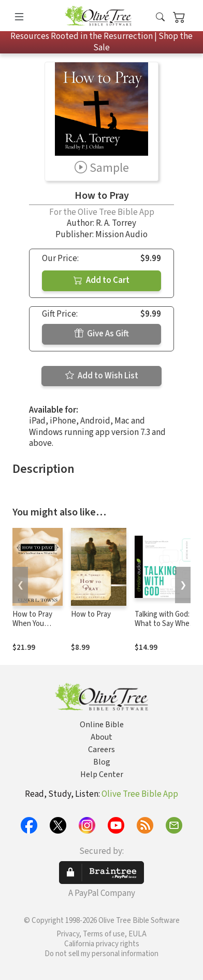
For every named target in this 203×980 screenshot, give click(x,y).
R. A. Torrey (116, 223)
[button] (160, 17)
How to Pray (91, 614)
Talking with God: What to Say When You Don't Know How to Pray (164, 629)
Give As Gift (102, 334)
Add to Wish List (102, 376)
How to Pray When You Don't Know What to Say (32, 629)
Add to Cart (102, 280)
